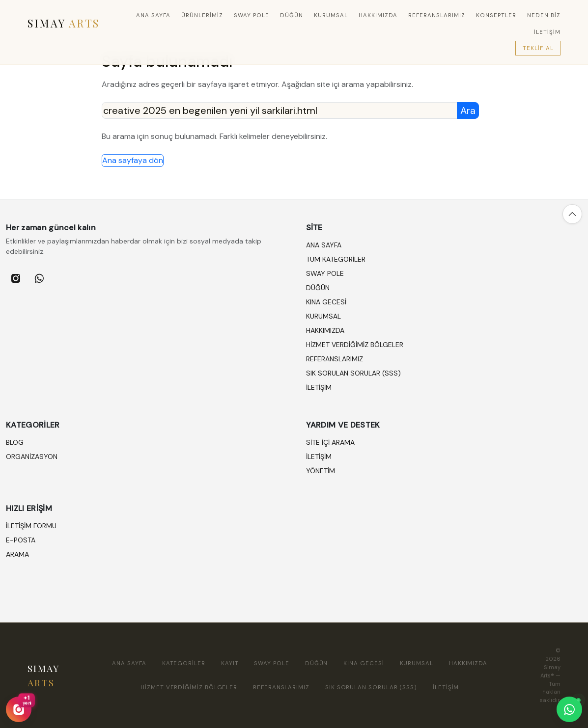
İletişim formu (31, 526)
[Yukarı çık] (572, 214)
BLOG (15, 442)
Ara (468, 110)
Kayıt (230, 663)
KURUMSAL (331, 15)
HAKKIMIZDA (378, 15)
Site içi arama (330, 442)
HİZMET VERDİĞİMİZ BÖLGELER (355, 345)
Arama (17, 554)
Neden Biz (544, 15)
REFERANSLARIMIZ (437, 15)
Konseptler (496, 15)
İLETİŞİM (547, 32)
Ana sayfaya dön (133, 160)
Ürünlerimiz (202, 15)
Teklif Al (538, 48)
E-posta (21, 540)
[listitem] (16, 278)
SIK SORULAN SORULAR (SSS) (353, 373)
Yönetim (321, 471)
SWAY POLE (252, 15)
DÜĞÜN (292, 15)
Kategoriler (184, 663)
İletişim (319, 457)
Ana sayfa (153, 15)
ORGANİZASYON (32, 457)
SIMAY (64, 23)
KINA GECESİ (326, 302)
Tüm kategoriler (336, 259)
